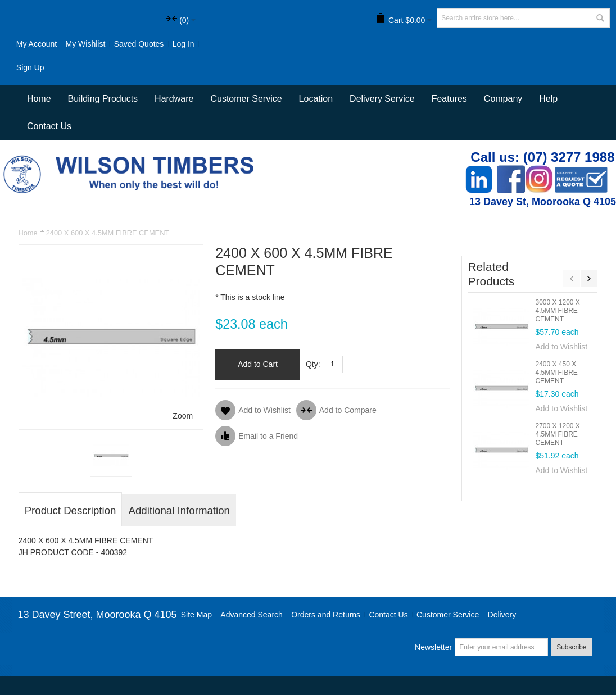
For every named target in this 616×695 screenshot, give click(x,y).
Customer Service (448, 615)
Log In (184, 44)
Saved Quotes (139, 44)
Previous (572, 279)
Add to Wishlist (561, 347)
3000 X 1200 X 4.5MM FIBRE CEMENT (557, 311)
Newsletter (433, 647)
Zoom (183, 416)
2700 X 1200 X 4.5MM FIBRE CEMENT (557, 434)
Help (548, 99)
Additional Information (179, 510)
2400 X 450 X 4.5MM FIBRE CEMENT (556, 373)
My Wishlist (86, 44)
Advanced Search (252, 615)
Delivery (502, 615)
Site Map (196, 615)
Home (28, 233)
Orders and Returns (326, 615)
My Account (37, 44)
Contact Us (49, 126)
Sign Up (30, 67)
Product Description (71, 510)
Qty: (313, 364)
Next (589, 279)
